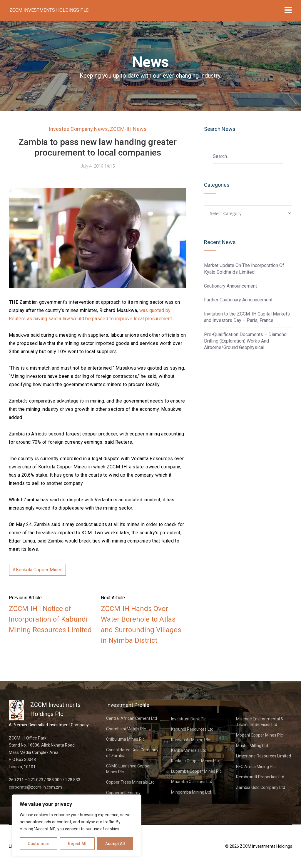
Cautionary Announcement (230, 286)
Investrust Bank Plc (189, 719)
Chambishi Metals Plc (126, 729)
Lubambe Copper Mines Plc (196, 771)
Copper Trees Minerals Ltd (130, 782)
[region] (76, 825)
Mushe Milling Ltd (252, 746)
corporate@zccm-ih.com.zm (35, 787)
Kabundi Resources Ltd (192, 729)
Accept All (115, 844)
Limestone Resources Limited (264, 756)
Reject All (77, 844)
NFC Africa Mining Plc (256, 767)
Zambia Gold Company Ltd (261, 787)
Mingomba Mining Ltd (191, 792)
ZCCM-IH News (128, 129)
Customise (39, 844)
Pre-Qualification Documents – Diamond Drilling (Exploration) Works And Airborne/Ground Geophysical (245, 341)
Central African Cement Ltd (132, 718)
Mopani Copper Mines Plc (259, 735)
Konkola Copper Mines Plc (195, 761)
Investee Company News (78, 129)
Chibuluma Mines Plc (125, 739)
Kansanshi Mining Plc (190, 740)
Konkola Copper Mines (39, 570)
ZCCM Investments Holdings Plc (49, 10)
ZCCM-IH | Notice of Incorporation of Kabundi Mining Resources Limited (50, 619)
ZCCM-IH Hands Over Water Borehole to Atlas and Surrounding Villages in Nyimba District (141, 625)
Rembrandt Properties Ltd (260, 777)
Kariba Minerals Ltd (189, 750)
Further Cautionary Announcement (238, 300)
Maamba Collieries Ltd (192, 782)
